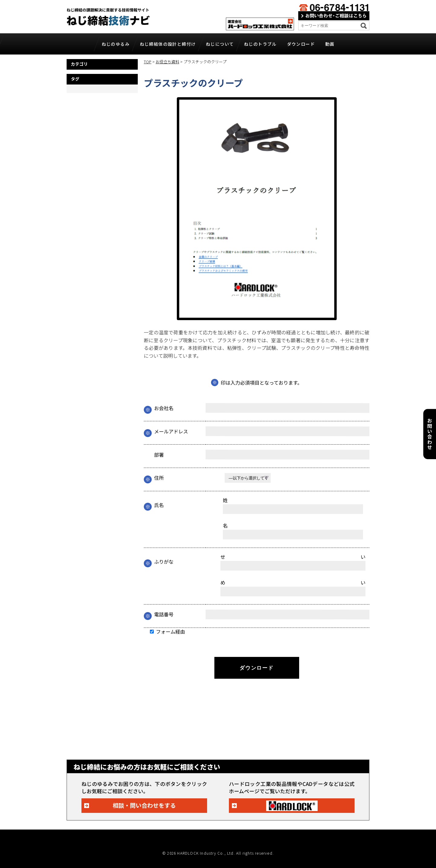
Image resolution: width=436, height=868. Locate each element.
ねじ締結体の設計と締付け (168, 44)
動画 (330, 44)
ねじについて (220, 44)
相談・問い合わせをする (144, 805)
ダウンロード (301, 44)
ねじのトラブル (260, 44)
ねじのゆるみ (116, 44)
